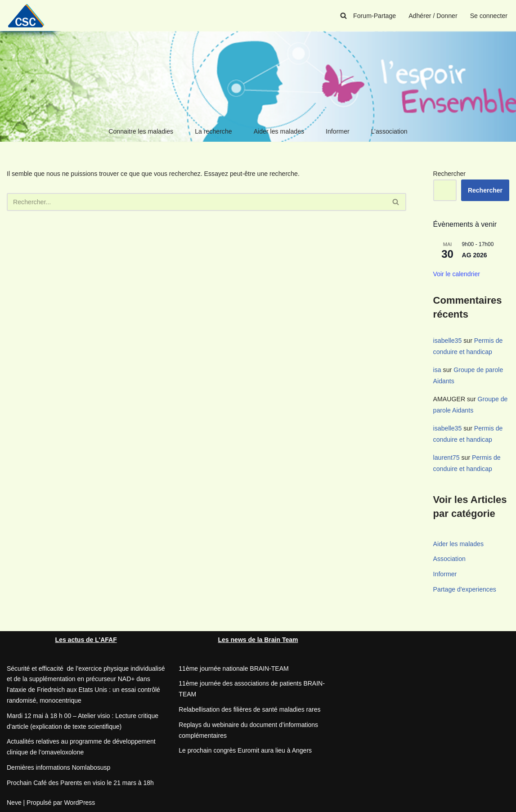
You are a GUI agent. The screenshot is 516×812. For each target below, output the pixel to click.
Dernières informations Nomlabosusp (58, 766)
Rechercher (449, 174)
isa (437, 369)
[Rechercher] (345, 16)
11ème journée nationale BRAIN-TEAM (233, 667)
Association (449, 557)
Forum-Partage (376, 16)
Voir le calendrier (457, 274)
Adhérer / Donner (433, 16)
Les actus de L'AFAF (86, 638)
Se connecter (489, 16)
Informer (337, 131)
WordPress (79, 801)
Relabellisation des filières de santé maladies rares (249, 708)
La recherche (214, 131)
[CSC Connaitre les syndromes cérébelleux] (29, 16)
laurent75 (446, 456)
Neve (14, 801)
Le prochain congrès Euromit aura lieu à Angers (245, 749)
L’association (388, 131)
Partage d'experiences (464, 588)
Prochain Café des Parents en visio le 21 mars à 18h (80, 781)
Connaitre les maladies (142, 131)
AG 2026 (475, 255)
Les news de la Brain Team (258, 638)
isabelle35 (447, 341)
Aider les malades (279, 131)
